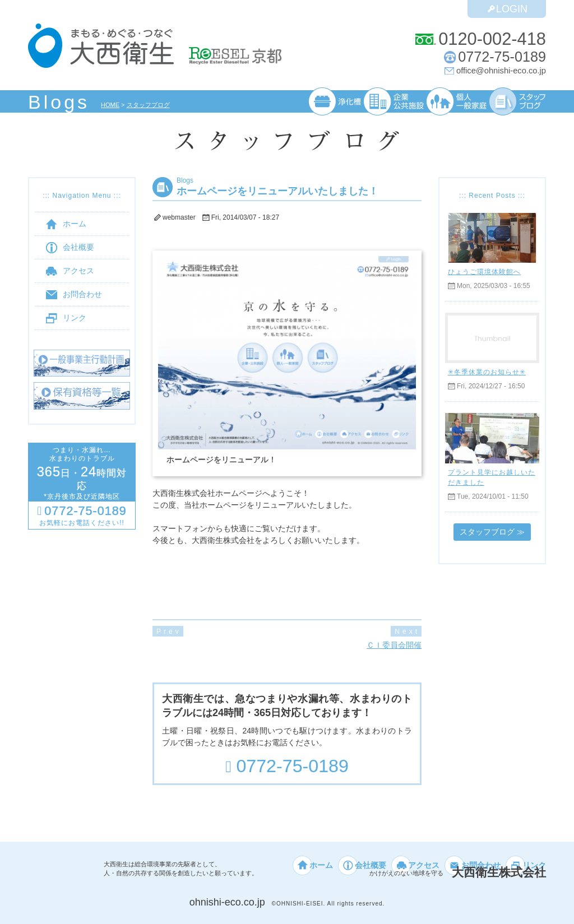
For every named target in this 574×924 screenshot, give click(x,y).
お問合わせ (74, 294)
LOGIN (507, 9)
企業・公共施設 (394, 101)
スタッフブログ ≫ (492, 532)
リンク (66, 318)
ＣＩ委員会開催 (394, 645)
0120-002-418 (492, 39)
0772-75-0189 (502, 57)
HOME (111, 105)
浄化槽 (335, 101)
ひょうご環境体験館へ (484, 271)
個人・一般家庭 (456, 101)
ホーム (66, 224)
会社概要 (70, 248)
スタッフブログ (149, 105)
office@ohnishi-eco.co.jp (501, 71)
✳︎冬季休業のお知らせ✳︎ (487, 372)
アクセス (70, 271)
